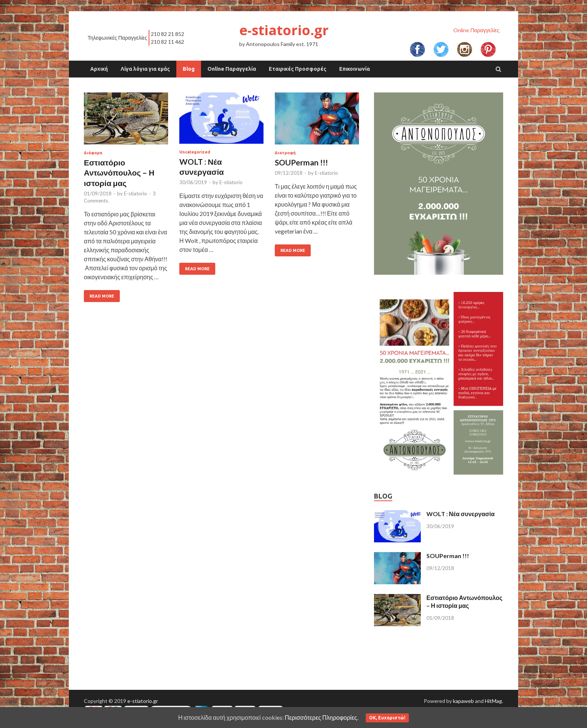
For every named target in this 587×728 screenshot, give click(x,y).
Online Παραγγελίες (476, 30)
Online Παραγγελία (232, 69)
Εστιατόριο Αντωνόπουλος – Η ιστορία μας (119, 173)
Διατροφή (285, 153)
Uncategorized (195, 152)
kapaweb (463, 701)
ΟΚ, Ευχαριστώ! (387, 718)
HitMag (493, 701)
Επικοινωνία (355, 69)
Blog (189, 69)
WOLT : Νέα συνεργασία (460, 514)
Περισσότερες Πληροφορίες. (322, 717)
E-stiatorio (136, 194)
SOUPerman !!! (301, 162)
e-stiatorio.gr (284, 30)
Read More (102, 296)
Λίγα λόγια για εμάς (145, 69)
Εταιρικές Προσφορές (298, 69)
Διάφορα (93, 153)
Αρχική (99, 69)
